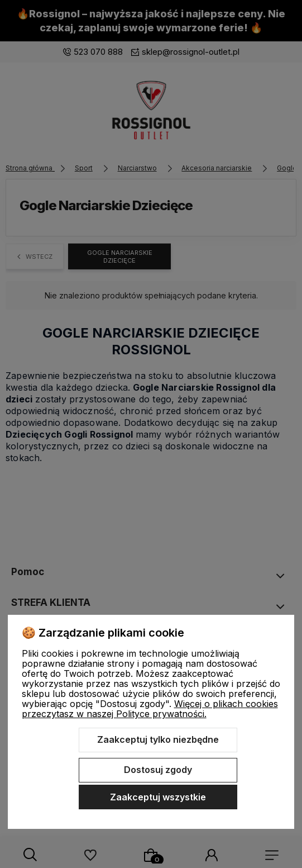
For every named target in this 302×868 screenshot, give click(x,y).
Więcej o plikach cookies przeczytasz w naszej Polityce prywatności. (150, 709)
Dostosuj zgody (158, 770)
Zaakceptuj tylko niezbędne (158, 739)
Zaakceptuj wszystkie (158, 797)
